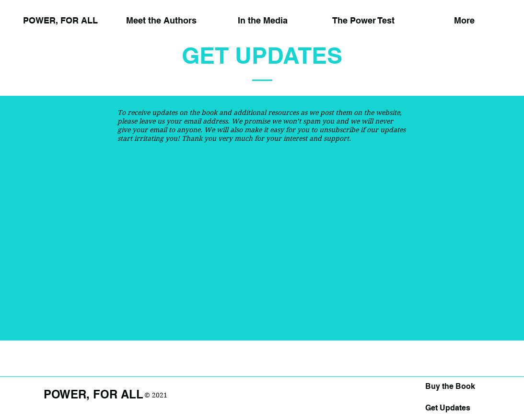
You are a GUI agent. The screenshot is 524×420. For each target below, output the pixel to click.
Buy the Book (450, 386)
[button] (262, 16)
